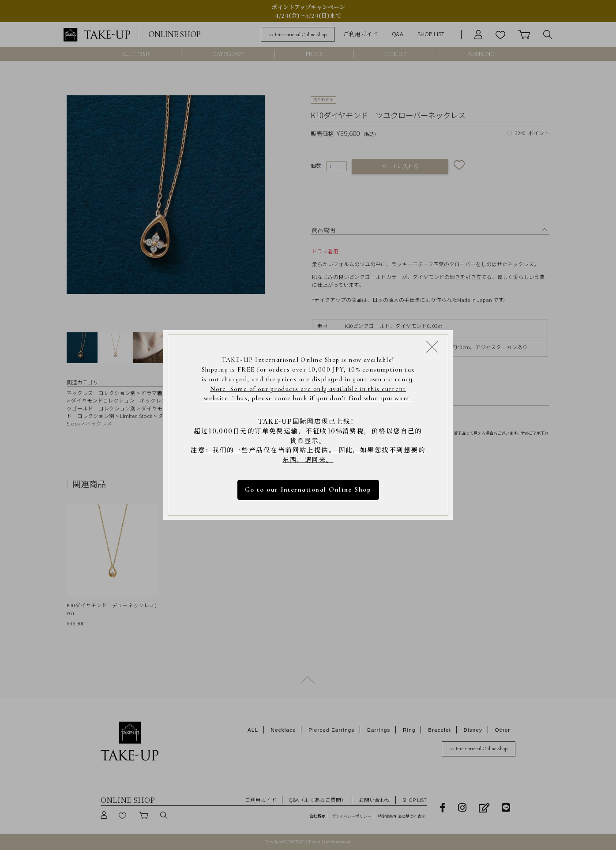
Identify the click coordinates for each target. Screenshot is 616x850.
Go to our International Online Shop (308, 489)
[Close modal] (432, 346)
